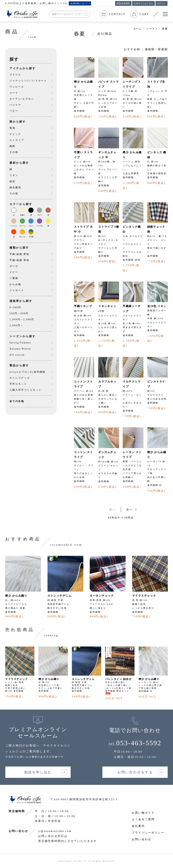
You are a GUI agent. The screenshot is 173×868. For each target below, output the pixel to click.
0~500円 (15, 307)
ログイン (161, 3)
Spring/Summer (20, 343)
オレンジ (22, 237)
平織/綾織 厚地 (19, 254)
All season (17, 355)
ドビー (14, 272)
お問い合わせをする (135, 772)
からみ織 (15, 284)
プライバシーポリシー (148, 833)
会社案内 (138, 826)
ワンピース (17, 87)
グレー (40, 215)
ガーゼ (14, 266)
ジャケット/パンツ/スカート (28, 81)
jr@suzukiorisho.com (55, 831)
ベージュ (14, 226)
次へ (129, 509)
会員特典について (79, 3)
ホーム (138, 29)
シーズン (152, 29)
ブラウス (15, 75)
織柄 (12, 146)
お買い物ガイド (143, 813)
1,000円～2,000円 (22, 319)
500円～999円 (19, 313)
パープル (40, 226)
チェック (15, 134)
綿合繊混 (15, 187)
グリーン (22, 226)
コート (14, 93)
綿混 (12, 181)
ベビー (14, 111)
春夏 (165, 29)
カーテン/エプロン (22, 99)
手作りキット (18, 384)
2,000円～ (16, 325)
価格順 (150, 49)
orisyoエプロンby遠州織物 (27, 372)
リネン (14, 175)
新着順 (163, 49)
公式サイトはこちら (143, 3)
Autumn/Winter (20, 349)
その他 (14, 152)
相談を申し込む (38, 772)
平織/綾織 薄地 (19, 260)
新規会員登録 (123, 3)
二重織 (14, 278)
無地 (12, 128)
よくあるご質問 (143, 819)
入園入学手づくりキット (26, 390)
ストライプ (17, 140)
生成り (22, 215)
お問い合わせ (142, 839)
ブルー (31, 226)
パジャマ (15, 105)
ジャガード (17, 290)
